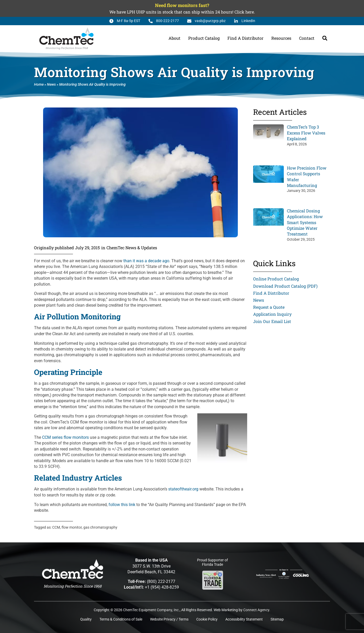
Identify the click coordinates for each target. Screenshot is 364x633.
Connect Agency (256, 610)
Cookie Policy (207, 619)
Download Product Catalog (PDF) (285, 286)
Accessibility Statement (244, 619)
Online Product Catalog (276, 279)
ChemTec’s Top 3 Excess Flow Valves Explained (306, 133)
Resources (281, 38)
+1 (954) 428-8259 (162, 587)
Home (39, 85)
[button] (325, 38)
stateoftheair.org (183, 489)
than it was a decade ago (146, 261)
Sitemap (277, 619)
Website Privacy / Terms (169, 619)
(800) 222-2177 (161, 581)
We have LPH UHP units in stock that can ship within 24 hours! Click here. (182, 12)
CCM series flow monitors (65, 437)
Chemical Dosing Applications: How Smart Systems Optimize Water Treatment (305, 222)
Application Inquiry (272, 314)
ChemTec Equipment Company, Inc (151, 610)
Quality (86, 619)
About (174, 38)
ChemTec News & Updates (132, 248)
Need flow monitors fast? (182, 5)
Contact (307, 38)
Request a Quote (269, 307)
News (51, 85)
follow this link (122, 505)
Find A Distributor (245, 38)
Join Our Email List (272, 321)
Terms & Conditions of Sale (121, 619)
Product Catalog (204, 38)
